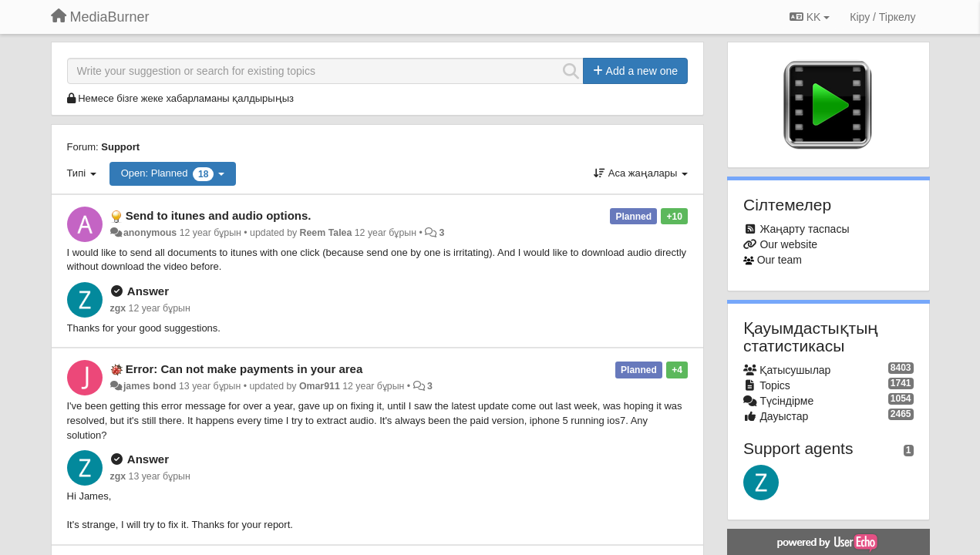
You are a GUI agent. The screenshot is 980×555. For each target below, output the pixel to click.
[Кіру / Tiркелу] (882, 17)
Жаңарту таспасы (804, 229)
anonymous (150, 233)
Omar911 (320, 386)
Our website (788, 244)
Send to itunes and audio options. (219, 215)
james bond (150, 386)
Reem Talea (326, 233)
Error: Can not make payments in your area (244, 369)
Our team (780, 260)
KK (810, 17)
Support (120, 147)
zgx (118, 308)
